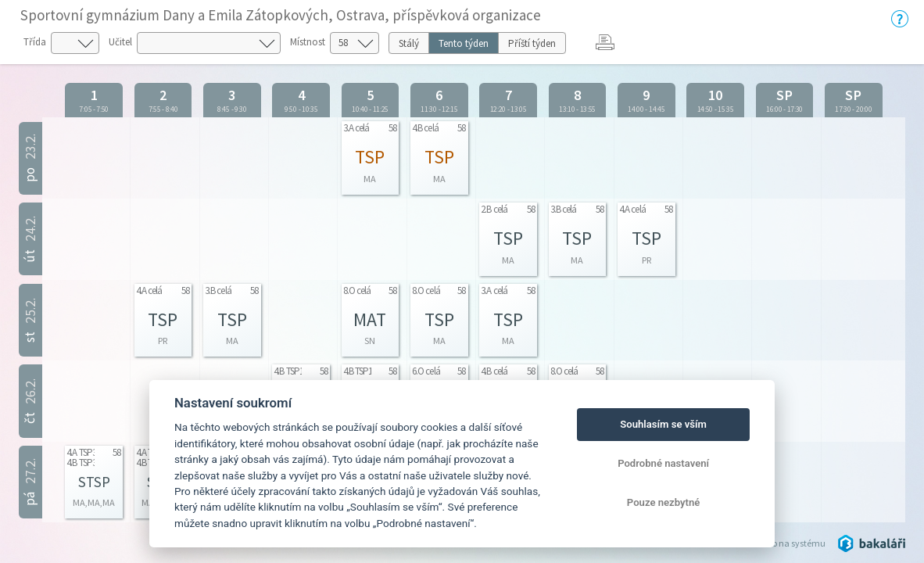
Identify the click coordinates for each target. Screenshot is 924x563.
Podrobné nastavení (663, 463)
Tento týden (464, 43)
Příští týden (532, 43)
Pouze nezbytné (664, 502)
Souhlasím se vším (663, 424)
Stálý (409, 43)
